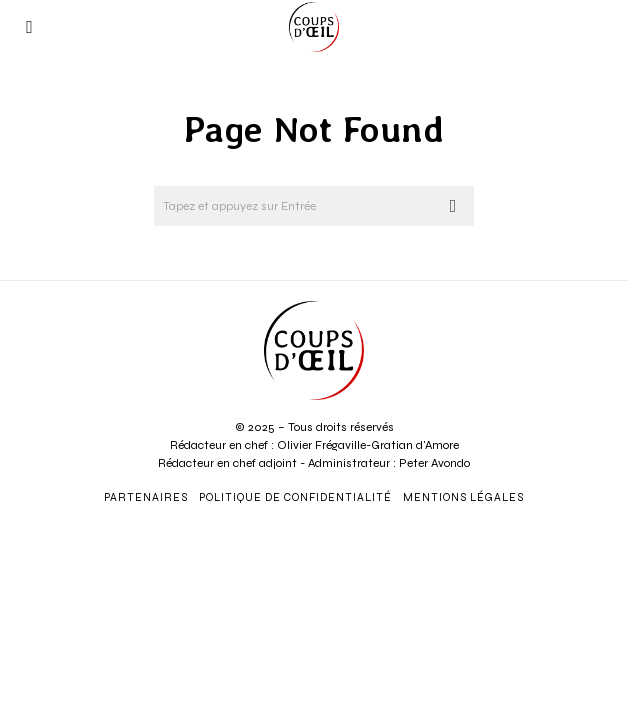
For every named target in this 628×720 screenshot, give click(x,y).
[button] (454, 206)
